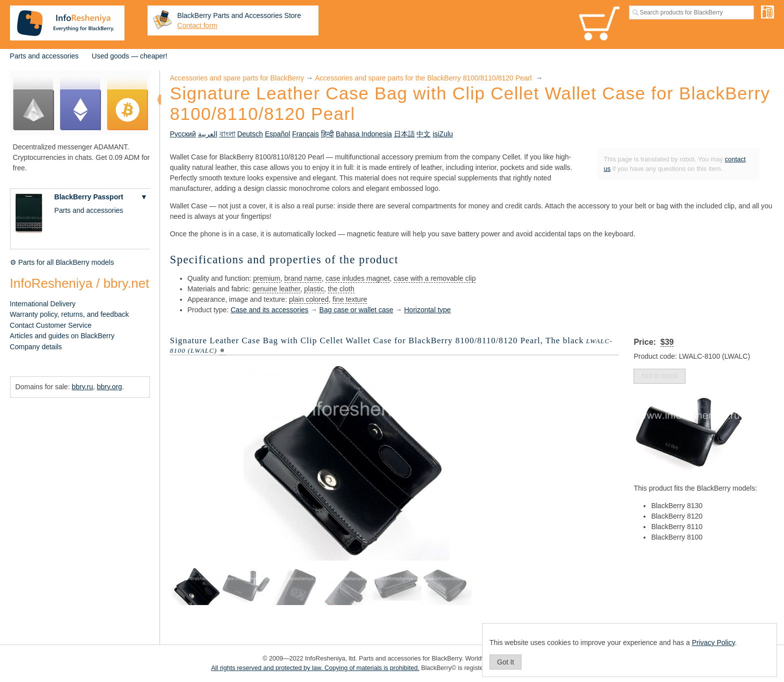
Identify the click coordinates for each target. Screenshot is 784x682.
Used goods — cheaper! (130, 56)
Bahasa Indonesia (364, 134)
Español (278, 134)
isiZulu (442, 134)
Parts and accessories (44, 56)
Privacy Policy (713, 643)
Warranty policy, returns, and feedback (69, 314)
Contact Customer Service (51, 325)
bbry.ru (82, 387)
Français (305, 134)
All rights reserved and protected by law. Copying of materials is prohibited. (315, 668)
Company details (36, 347)
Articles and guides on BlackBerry (62, 336)
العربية (208, 134)
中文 (423, 134)
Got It (505, 662)
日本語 (404, 134)
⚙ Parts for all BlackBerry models (62, 262)
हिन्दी (327, 134)
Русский (183, 134)
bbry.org (109, 387)
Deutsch (250, 134)
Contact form (197, 25)
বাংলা (227, 134)
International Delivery (43, 304)
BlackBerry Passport (89, 197)
